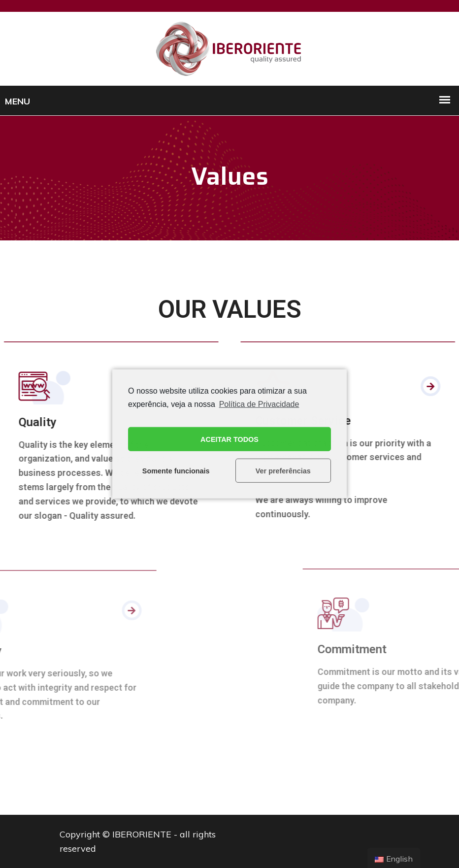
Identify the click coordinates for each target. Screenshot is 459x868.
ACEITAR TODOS (229, 439)
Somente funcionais (176, 471)
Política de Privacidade (259, 404)
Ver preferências (283, 471)
